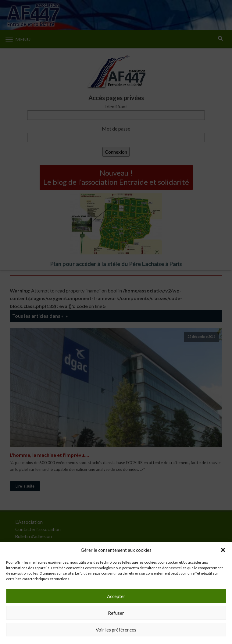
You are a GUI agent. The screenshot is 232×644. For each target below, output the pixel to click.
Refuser (116, 613)
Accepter (116, 596)
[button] (223, 550)
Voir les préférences (116, 630)
